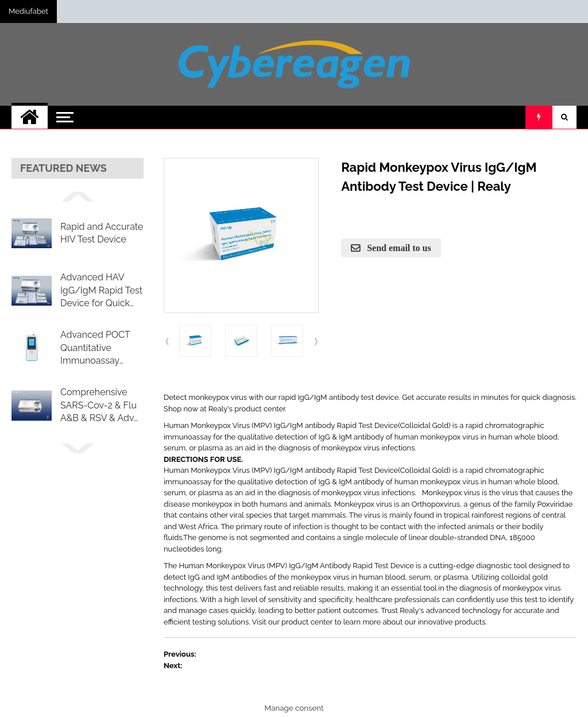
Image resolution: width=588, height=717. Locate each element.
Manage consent (294, 708)
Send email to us (398, 248)
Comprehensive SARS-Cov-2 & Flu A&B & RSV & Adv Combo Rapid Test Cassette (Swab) (99, 406)
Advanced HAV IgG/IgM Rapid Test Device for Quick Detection (101, 291)
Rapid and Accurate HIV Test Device (102, 233)
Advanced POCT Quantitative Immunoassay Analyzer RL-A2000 (101, 348)
